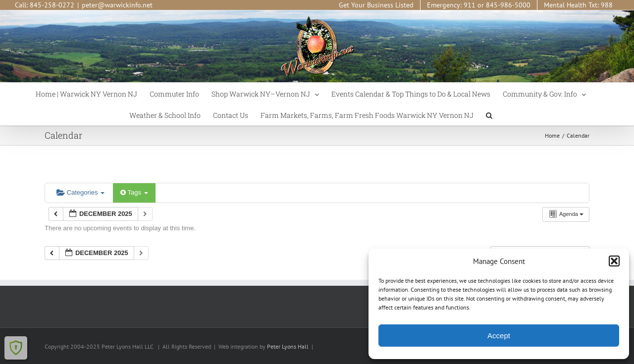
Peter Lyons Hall (288, 346)
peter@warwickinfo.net (117, 5)
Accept (499, 336)
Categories (80, 192)
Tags (134, 192)
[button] (614, 261)
